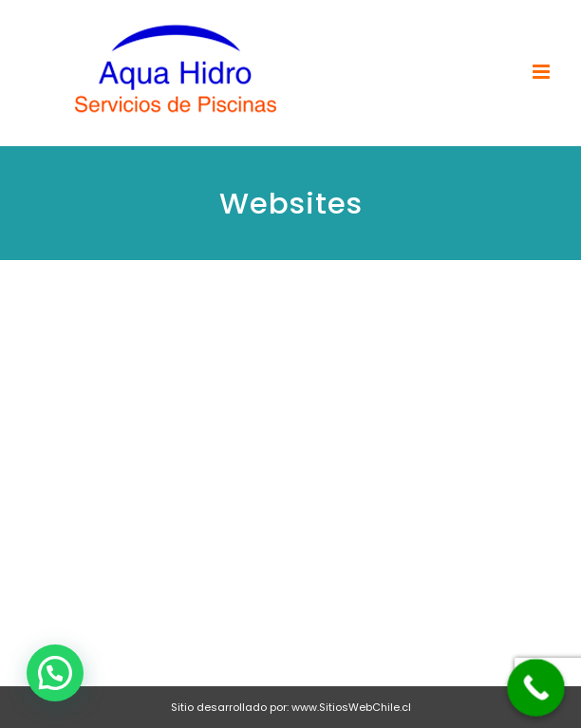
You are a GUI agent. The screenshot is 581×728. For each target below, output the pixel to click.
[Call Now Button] (536, 688)
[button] (55, 673)
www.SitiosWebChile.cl (351, 707)
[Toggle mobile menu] (543, 72)
